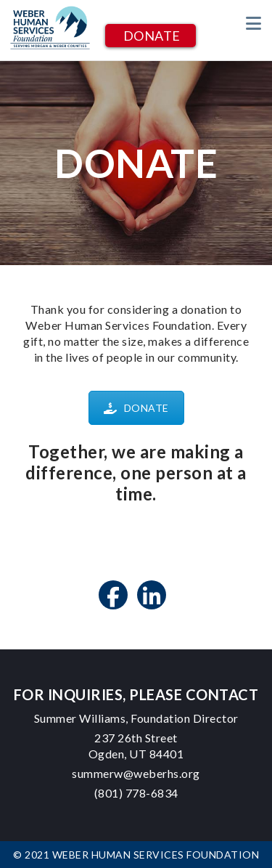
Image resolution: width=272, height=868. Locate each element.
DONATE (152, 36)
